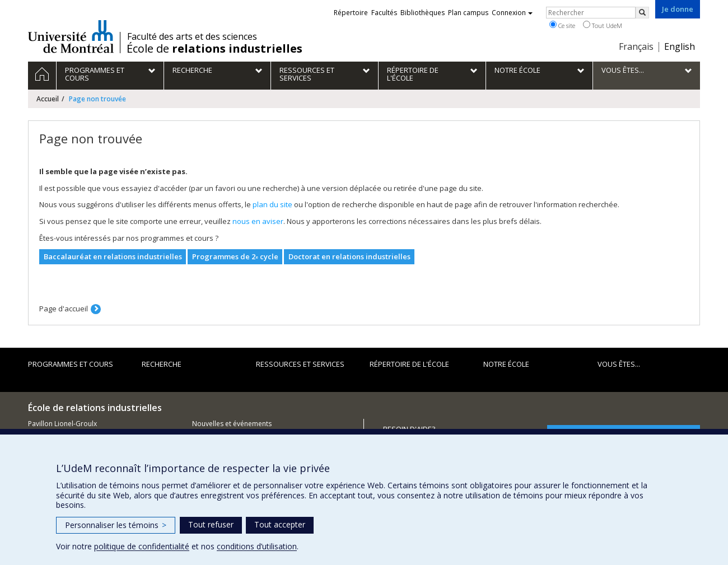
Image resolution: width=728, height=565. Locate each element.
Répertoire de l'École (409, 364)
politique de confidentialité (142, 546)
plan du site (272, 204)
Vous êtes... (619, 364)
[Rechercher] (642, 13)
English (680, 46)
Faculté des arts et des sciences (192, 36)
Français (636, 46)
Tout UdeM (603, 25)
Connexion (512, 13)
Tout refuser (211, 524)
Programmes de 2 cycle (235, 257)
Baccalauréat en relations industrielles (113, 256)
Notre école (506, 364)
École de (214, 49)
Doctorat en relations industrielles (349, 256)
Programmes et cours (71, 364)
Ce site (562, 25)
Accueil (48, 99)
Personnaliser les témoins (116, 525)
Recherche (162, 364)
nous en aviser (258, 221)
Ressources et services (300, 364)
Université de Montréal (71, 36)
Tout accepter (280, 524)
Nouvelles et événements (232, 424)
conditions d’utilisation (257, 546)
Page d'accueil (64, 309)
